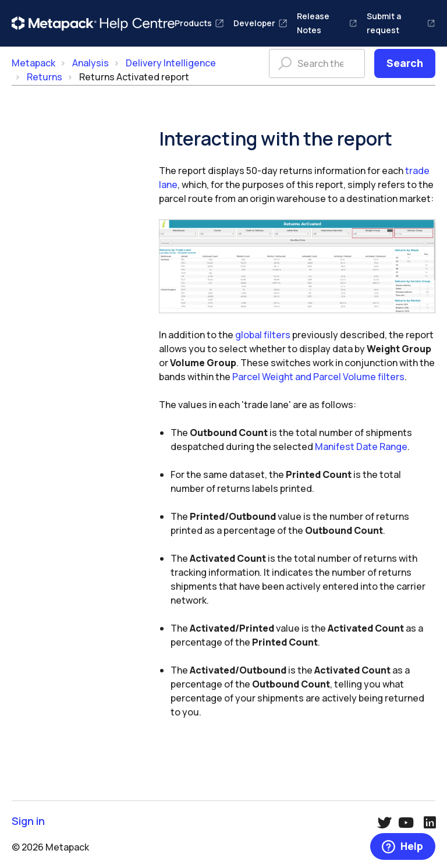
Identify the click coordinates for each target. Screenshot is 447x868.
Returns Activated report (134, 77)
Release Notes (327, 23)
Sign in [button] (28, 821)
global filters (263, 335)
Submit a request (401, 23)
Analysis (91, 63)
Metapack (33, 63)
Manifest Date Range (361, 447)
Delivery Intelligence (171, 63)
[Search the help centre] (317, 63)
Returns (45, 77)
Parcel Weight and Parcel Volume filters (318, 377)
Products (199, 23)
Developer (260, 23)
